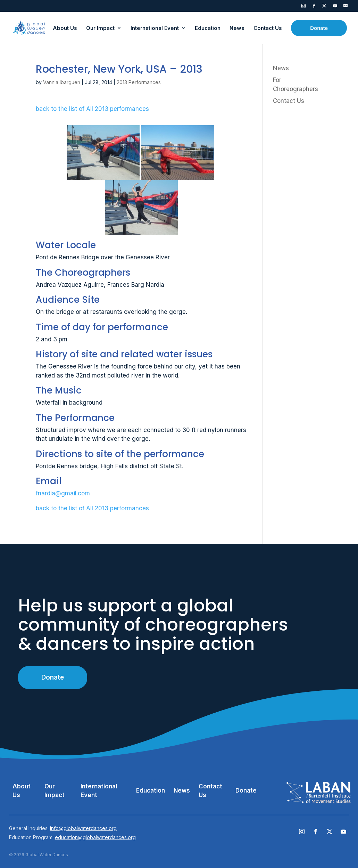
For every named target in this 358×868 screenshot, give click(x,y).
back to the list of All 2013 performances (92, 109)
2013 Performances (139, 82)
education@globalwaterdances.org (95, 837)
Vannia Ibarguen (62, 82)
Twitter (324, 7)
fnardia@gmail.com (63, 493)
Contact (345, 7)
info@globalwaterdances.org (83, 828)
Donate (53, 677)
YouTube (335, 7)
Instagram (303, 7)
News (281, 68)
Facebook (314, 7)
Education (151, 790)
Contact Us (289, 101)
